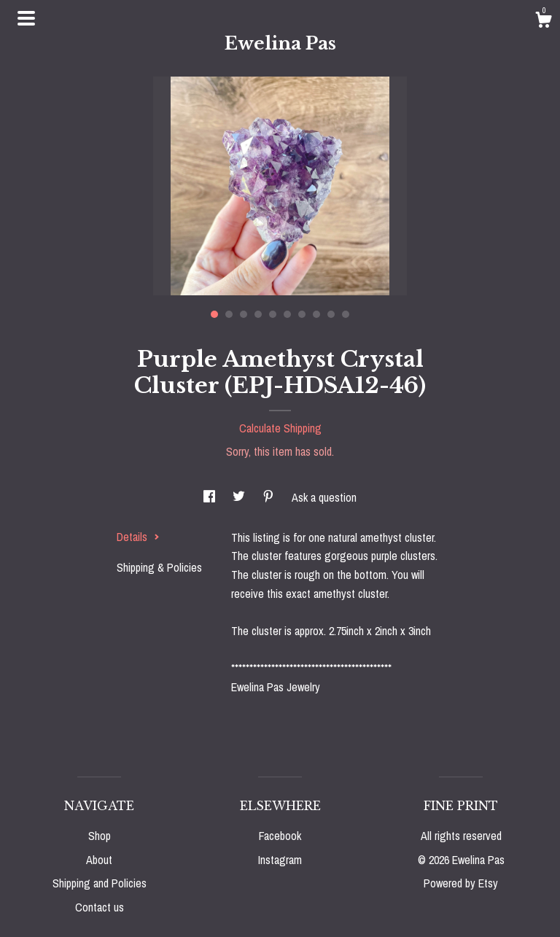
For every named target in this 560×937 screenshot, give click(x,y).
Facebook (280, 836)
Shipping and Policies (100, 883)
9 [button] (331, 314)
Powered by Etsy (461, 883)
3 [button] (244, 314)
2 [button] (229, 314)
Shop (100, 836)
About (99, 860)
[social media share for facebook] (211, 497)
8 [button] (316, 314)
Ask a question (324, 497)
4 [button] (258, 314)
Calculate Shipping (280, 428)
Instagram (280, 860)
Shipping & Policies (159, 567)
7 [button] (302, 314)
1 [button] (214, 314)
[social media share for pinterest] (270, 497)
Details (138, 537)
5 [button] (273, 314)
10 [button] (346, 314)
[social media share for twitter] (240, 497)
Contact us (100, 907)
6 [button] (287, 314)
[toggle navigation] (26, 18)
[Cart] (543, 22)
